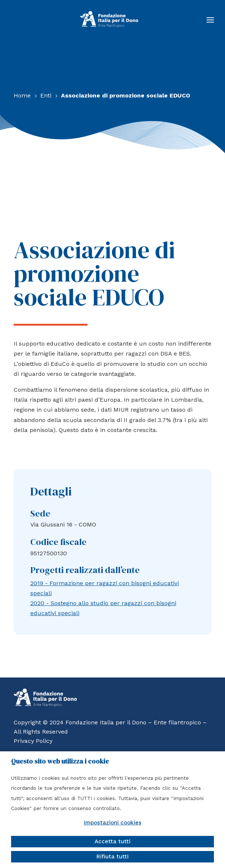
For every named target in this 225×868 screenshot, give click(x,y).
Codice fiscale (58, 542)
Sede (40, 513)
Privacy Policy (33, 741)
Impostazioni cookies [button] (113, 823)
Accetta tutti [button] (112, 841)
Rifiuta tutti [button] (112, 857)
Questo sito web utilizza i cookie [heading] (60, 761)
